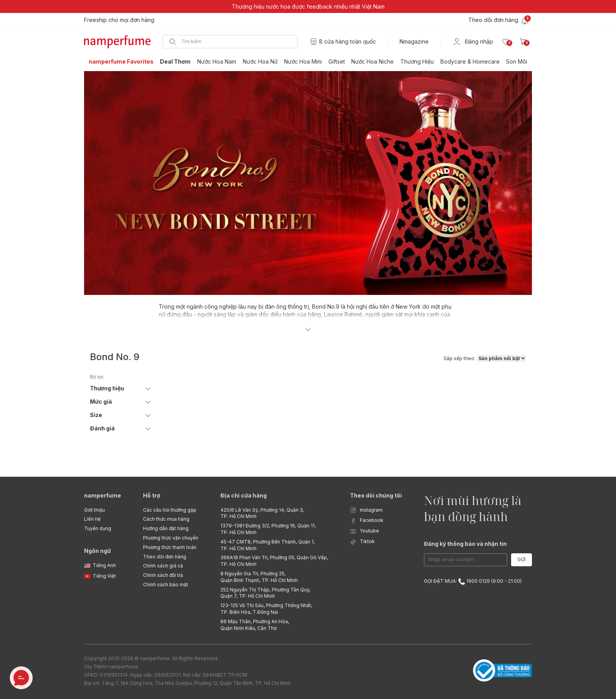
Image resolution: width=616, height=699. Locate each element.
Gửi (522, 559)
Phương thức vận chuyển (171, 538)
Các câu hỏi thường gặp (170, 510)
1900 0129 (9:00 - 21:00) (490, 581)
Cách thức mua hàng (166, 519)
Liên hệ (92, 519)
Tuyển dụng (98, 528)
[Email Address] (466, 560)
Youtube (365, 531)
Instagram (366, 510)
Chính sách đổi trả (163, 575)
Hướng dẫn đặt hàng (166, 528)
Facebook (367, 521)
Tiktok (362, 542)
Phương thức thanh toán (170, 547)
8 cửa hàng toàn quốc (347, 41)
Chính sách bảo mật (166, 585)
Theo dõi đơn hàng (165, 557)
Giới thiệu (94, 510)
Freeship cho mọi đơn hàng (119, 20)
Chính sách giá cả (163, 566)
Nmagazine (414, 41)
